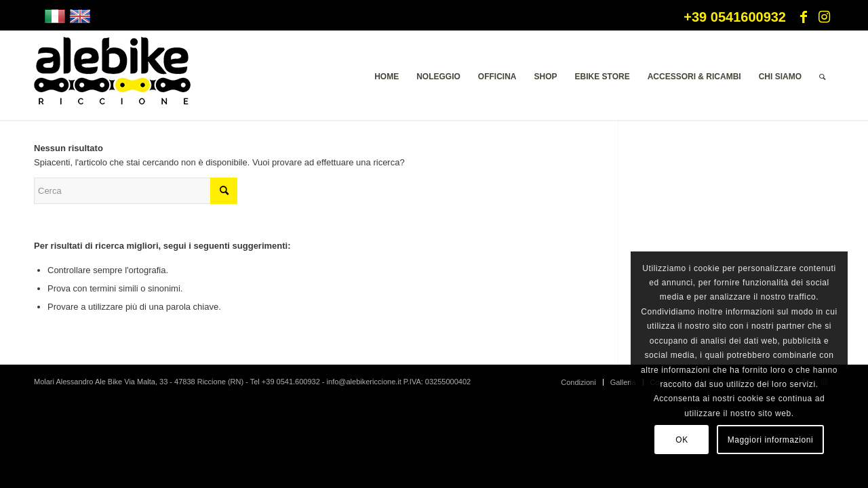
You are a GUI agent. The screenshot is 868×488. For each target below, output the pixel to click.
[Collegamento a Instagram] (824, 17)
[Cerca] (822, 77)
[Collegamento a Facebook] (804, 17)
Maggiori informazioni (771, 440)
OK (682, 440)
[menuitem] (387, 77)
